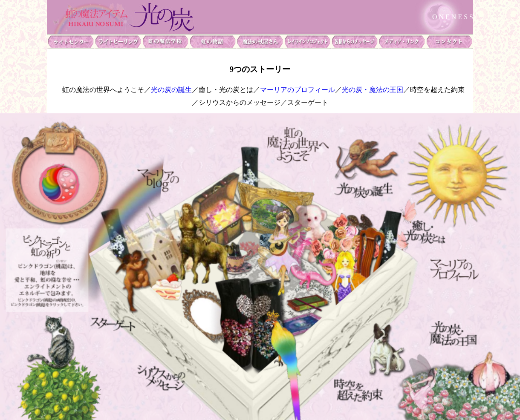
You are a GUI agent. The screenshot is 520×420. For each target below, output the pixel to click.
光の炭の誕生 (171, 90)
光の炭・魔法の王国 (373, 90)
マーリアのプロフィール (298, 90)
